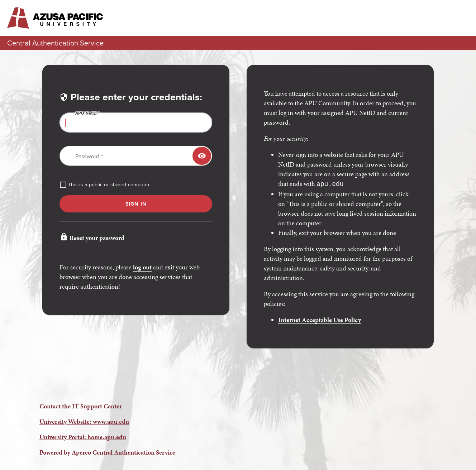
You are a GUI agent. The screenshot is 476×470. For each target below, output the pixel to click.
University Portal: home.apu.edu (83, 436)
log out (142, 267)
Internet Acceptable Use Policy (320, 319)
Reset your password (97, 238)
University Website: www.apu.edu (84, 421)
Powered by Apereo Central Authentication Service (107, 452)
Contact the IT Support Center (81, 405)
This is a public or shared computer (109, 185)
